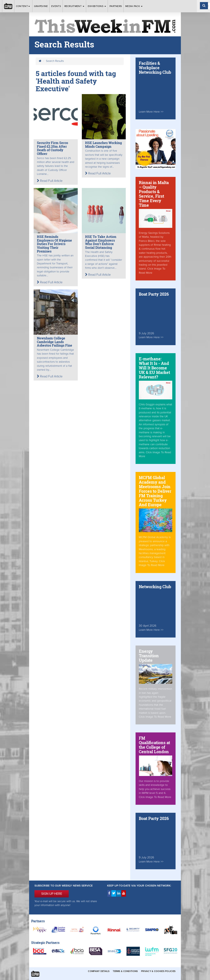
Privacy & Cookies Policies (158, 971)
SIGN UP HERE (52, 894)
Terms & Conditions (125, 971)
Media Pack (134, 6)
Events (56, 6)
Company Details (99, 971)
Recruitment (74, 6)
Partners (116, 6)
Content (23, 6)
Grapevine (41, 6)
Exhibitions (97, 6)
